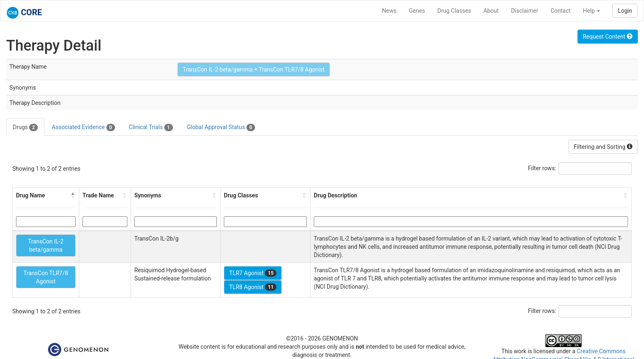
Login (625, 11)
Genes (417, 11)
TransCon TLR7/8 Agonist (46, 277)
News (389, 11)
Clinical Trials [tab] (151, 127)
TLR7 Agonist (253, 273)
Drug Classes (454, 11)
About (491, 11)
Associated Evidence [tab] (83, 127)
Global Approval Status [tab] (221, 127)
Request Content (608, 37)
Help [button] (591, 11)
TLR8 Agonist (253, 287)
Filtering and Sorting (603, 147)
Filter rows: (542, 168)
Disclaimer (524, 11)
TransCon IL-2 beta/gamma (46, 246)
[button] (73, 195)
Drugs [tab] (25, 127)
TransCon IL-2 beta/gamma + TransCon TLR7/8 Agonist (254, 69)
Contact (560, 11)
